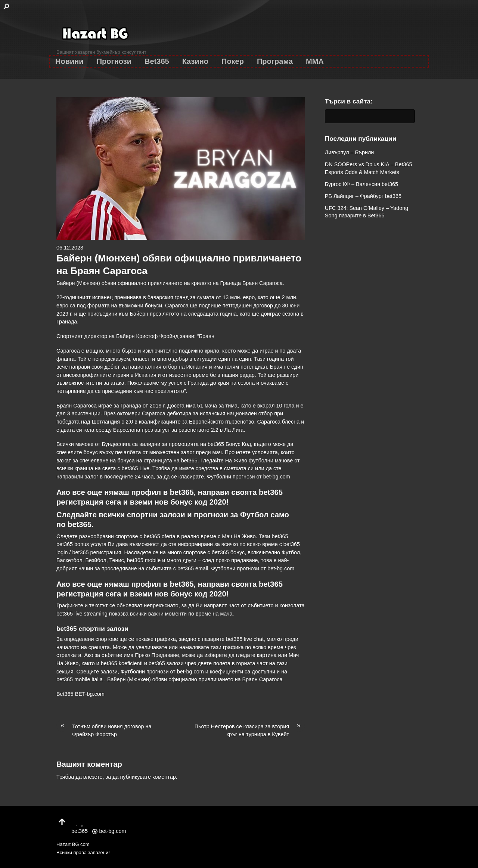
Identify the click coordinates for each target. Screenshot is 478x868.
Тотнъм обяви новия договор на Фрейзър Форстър (104, 730)
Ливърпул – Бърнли (350, 152)
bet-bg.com (277, 477)
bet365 (80, 524)
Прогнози (114, 61)
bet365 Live (136, 468)
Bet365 (157, 61)
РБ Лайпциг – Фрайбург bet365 (363, 196)
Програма (275, 61)
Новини (69, 61)
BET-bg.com (90, 694)
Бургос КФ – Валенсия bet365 (361, 184)
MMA (315, 61)
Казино (195, 61)
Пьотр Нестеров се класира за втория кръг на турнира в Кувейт (250, 730)
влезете (93, 777)
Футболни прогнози (231, 477)
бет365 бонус (228, 552)
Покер (233, 61)
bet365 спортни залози (92, 629)
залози (173, 515)
